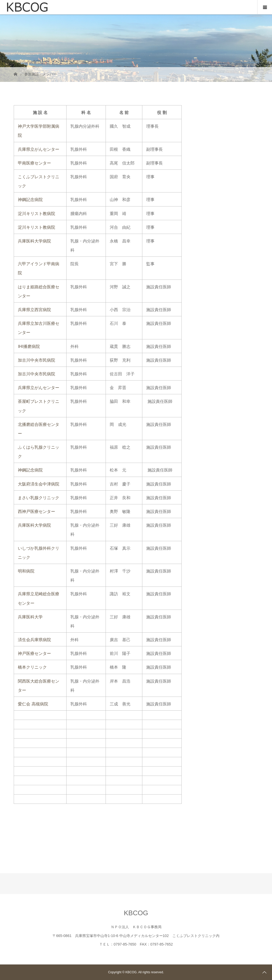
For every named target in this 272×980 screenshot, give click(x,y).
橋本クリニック (32, 667)
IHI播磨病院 (29, 346)
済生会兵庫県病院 (34, 640)
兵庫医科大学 (30, 617)
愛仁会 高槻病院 (33, 704)
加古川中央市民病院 (36, 360)
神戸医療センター (34, 653)
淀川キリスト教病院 (36, 214)
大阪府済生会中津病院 (39, 484)
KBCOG (136, 913)
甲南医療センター (34, 163)
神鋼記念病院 (30, 200)
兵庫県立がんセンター (39, 149)
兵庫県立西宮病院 (34, 310)
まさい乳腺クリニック (39, 498)
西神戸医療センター (36, 512)
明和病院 (26, 571)
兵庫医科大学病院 (34, 241)
